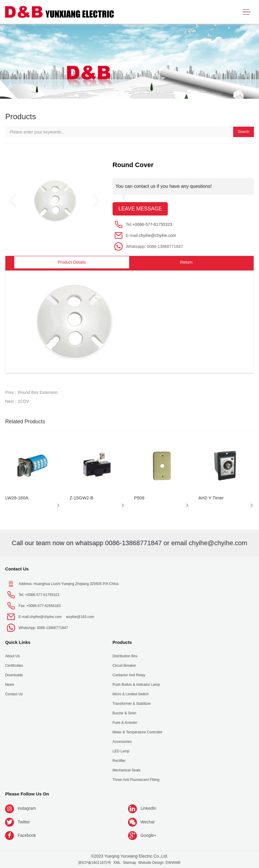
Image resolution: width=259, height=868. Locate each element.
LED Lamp (121, 751)
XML (117, 863)
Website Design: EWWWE (159, 863)
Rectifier (119, 761)
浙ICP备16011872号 (95, 863)
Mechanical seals (127, 770)
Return (186, 262)
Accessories (122, 742)
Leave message (140, 209)
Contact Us (17, 569)
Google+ (148, 835)
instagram (27, 808)
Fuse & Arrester (125, 723)
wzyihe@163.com (80, 617)
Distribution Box (125, 656)
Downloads (14, 675)
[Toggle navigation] (246, 12)
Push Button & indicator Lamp (136, 685)
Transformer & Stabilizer (132, 704)
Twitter (24, 822)
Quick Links (18, 642)
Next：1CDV (17, 401)
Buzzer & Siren (124, 713)
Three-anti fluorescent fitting (136, 780)
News (10, 685)
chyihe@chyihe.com (157, 235)
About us (12, 656)
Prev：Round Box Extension (31, 392)
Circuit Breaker (124, 666)
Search (243, 132)
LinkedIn (148, 808)
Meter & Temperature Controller (138, 732)
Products (122, 642)
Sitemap (129, 863)
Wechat (147, 822)
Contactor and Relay (129, 675)
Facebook (27, 835)
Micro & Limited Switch (131, 694)
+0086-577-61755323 (152, 224)
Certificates (14, 666)
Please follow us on (27, 794)
